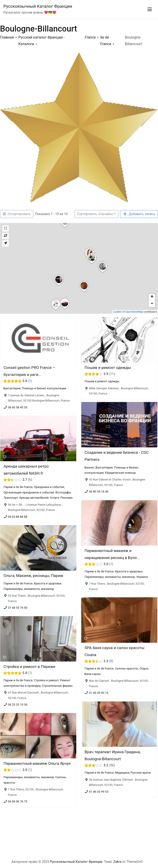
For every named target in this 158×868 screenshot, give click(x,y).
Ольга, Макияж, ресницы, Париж (33, 576)
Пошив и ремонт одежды (108, 368)
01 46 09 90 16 (99, 693)
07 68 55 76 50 (18, 608)
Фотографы (63, 492)
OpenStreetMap (134, 312)
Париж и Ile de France (18, 487)
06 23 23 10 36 (18, 705)
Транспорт (11, 498)
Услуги (55, 498)
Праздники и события (49, 487)
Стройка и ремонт (46, 680)
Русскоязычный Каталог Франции (38, 6)
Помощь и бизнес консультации (44, 388)
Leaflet (117, 312)
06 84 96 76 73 (18, 802)
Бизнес (89, 467)
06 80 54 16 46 (99, 492)
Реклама (66, 498)
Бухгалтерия (12, 388)
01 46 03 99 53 (99, 792)
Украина (142, 577)
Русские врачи (141, 773)
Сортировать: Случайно (95, 214)
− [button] (152, 304)
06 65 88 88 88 (18, 517)
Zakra (117, 862)
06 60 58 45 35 (18, 407)
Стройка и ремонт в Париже (29, 667)
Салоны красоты (127, 669)
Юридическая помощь (120, 473)
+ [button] (152, 297)
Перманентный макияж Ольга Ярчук (37, 764)
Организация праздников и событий (29, 492)
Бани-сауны (93, 674)
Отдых (144, 669)
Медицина (122, 773)
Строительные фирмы (57, 686)
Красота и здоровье (129, 571)
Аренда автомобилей (34, 498)
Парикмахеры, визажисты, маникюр (110, 577)
